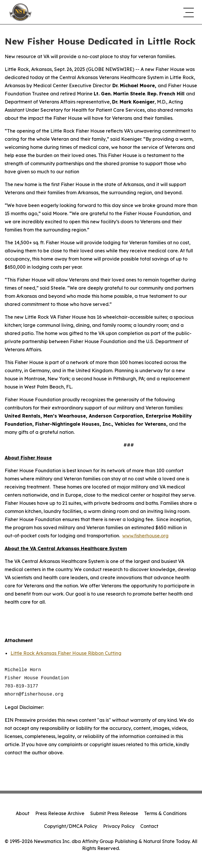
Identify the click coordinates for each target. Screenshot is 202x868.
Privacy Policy (119, 826)
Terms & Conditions (165, 813)
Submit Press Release (114, 813)
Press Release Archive (60, 813)
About (23, 813)
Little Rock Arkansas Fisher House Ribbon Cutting (66, 653)
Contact (149, 826)
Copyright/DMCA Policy (71, 826)
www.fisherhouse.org (145, 536)
